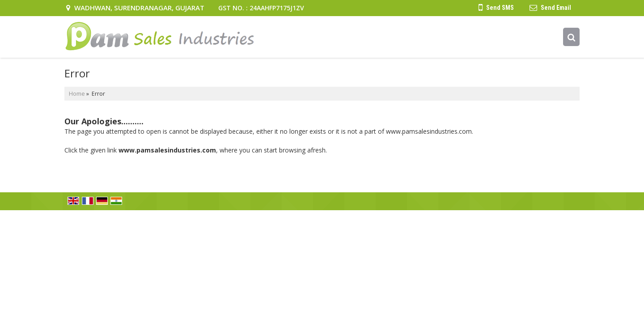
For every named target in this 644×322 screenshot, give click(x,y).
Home (77, 94)
